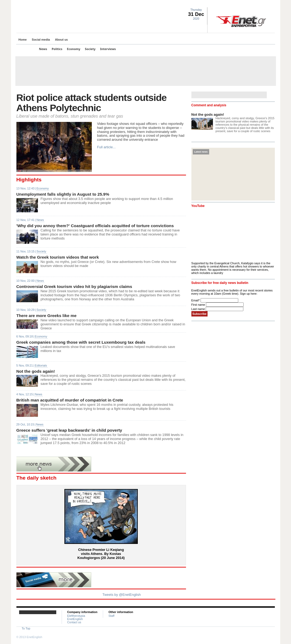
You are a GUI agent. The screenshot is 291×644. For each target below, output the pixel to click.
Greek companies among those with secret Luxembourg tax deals (81, 342)
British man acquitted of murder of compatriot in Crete (70, 400)
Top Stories (26, 49)
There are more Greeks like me (47, 316)
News (43, 49)
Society (90, 49)
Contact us (74, 622)
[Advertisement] (146, 71)
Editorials (41, 365)
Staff (111, 616)
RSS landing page (265, 4)
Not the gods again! (36, 371)
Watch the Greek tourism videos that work (58, 257)
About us (61, 40)
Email (196, 300)
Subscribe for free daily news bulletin (220, 283)
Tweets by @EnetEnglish (122, 595)
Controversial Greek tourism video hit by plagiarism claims (74, 286)
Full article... (106, 147)
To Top (26, 628)
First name (199, 305)
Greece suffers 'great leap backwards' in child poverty (69, 430)
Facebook (259, 4)
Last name (199, 309)
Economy (74, 49)
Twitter (253, 4)
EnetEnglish (75, 619)
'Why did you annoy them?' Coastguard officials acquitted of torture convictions (95, 226)
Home (23, 40)
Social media (41, 40)
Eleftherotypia (76, 616)
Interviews (108, 49)
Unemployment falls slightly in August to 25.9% (63, 194)
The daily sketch (36, 478)
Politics (57, 49)
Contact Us (272, 4)
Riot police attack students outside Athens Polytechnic (92, 103)
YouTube (198, 206)
